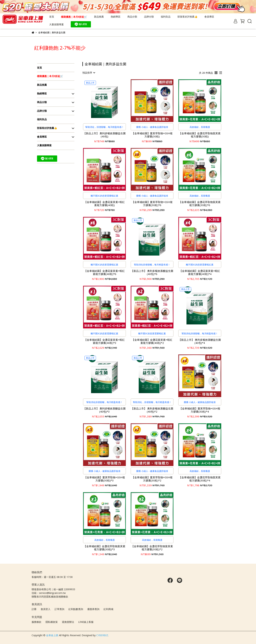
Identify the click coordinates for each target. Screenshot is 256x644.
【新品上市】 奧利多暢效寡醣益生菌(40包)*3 (104, 410)
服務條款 (36, 622)
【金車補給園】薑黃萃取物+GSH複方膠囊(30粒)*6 (152, 204)
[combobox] (89, 73)
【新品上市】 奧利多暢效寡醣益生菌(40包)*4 (200, 341)
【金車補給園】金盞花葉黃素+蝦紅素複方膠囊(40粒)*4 (200, 272)
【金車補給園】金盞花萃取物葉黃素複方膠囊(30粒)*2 (152, 548)
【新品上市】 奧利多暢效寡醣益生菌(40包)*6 (152, 272)
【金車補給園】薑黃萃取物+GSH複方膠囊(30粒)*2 (152, 479)
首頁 (52, 17)
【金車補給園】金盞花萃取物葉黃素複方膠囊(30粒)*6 (200, 204)
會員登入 (46, 609)
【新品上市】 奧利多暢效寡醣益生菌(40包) (104, 135)
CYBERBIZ (102, 635)
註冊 (34, 609)
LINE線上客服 (86, 622)
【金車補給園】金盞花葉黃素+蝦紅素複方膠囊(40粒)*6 (104, 272)
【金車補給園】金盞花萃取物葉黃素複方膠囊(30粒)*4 (200, 479)
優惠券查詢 (93, 609)
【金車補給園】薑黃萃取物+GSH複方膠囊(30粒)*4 (200, 410)
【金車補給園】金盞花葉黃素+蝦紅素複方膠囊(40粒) (104, 204)
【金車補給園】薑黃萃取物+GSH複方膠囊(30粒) (152, 135)
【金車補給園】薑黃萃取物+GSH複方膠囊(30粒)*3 (105, 479)
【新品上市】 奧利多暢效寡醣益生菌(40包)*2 (152, 410)
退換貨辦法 (68, 622)
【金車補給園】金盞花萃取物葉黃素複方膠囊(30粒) (200, 135)
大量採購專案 (56, 24)
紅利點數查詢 (76, 609)
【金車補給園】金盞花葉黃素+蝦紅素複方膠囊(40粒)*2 (152, 341)
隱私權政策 (52, 622)
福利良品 (166, 17)
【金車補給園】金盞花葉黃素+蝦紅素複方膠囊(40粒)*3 (104, 341)
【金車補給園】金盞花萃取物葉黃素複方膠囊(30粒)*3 (104, 548)
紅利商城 (108, 609)
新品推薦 (99, 17)
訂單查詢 (59, 609)
